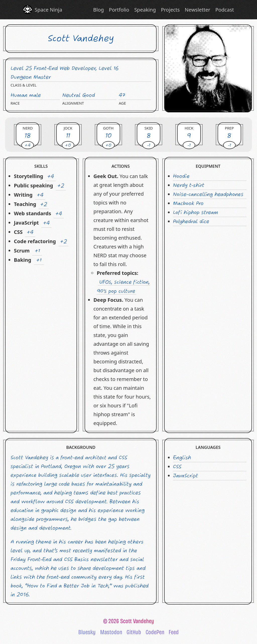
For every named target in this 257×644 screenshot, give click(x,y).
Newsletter (198, 10)
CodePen (155, 632)
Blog (99, 10)
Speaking (145, 10)
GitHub (134, 632)
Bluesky (87, 632)
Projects (170, 10)
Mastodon (111, 632)
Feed (174, 632)
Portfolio (119, 10)
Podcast (225, 10)
